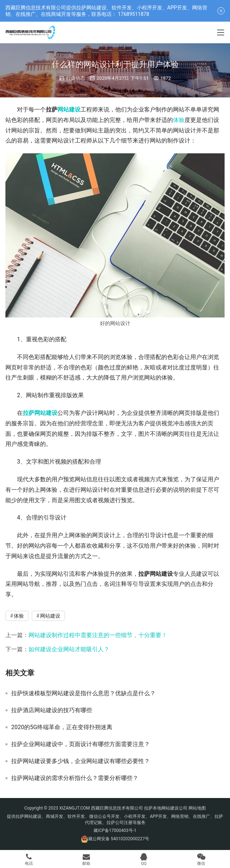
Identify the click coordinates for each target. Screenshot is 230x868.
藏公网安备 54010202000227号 (119, 839)
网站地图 (197, 808)
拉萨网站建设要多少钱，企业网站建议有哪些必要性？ (81, 761)
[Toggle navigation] (221, 32)
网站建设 (69, 109)
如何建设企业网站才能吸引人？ (69, 649)
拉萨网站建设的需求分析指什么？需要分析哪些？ (75, 778)
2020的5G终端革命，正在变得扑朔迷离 (62, 727)
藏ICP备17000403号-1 (115, 830)
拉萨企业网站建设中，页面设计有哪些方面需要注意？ (81, 744)
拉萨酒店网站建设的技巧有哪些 (52, 710)
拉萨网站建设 (40, 413)
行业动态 (75, 78)
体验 (179, 120)
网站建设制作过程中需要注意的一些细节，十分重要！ (98, 635)
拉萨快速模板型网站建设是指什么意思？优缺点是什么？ (83, 693)
